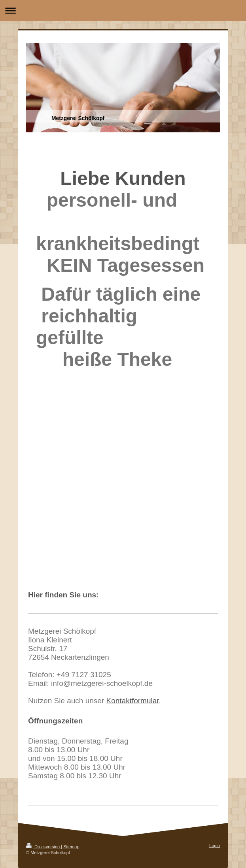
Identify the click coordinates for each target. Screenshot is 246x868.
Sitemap (71, 847)
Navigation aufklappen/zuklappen (123, 10)
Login (215, 845)
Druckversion (44, 847)
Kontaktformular (133, 701)
